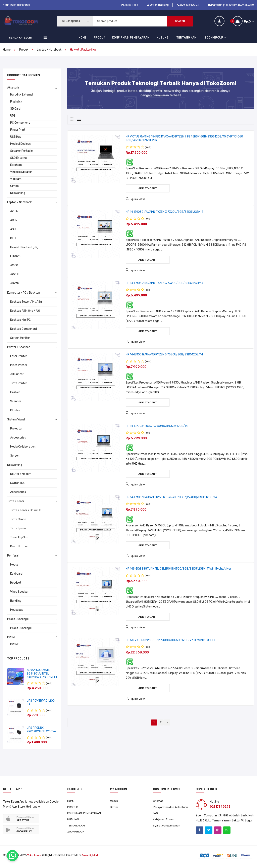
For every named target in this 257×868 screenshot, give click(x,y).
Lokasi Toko (130, 5)
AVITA (14, 213)
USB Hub (16, 139)
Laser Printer (19, 358)
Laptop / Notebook (49, 52)
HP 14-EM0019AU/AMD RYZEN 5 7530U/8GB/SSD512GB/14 (164, 360)
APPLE (14, 277)
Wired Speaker (19, 594)
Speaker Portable (21, 153)
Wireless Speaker (21, 174)
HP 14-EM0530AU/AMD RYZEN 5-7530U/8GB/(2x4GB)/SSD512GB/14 (171, 504)
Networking (18, 195)
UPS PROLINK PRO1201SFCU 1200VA (41, 732)
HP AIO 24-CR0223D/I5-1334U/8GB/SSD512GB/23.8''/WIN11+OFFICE (171, 649)
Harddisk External (22, 97)
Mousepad (17, 612)
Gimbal (15, 188)
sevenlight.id (91, 858)
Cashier (15, 394)
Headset (16, 585)
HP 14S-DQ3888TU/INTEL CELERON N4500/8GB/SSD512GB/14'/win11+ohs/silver (178, 576)
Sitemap (159, 803)
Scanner (16, 403)
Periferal (13, 558)
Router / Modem (21, 476)
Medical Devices (20, 146)
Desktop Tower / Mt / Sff (26, 304)
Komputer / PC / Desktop (24, 295)
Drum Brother (19, 549)
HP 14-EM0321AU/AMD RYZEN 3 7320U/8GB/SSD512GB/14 (164, 215)
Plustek (15, 413)
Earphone (16, 167)
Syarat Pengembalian (167, 829)
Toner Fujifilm (19, 540)
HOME (83, 40)
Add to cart (148, 191)
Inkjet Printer (19, 367)
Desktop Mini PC (20, 322)
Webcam (16, 181)
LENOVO (15, 259)
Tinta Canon (18, 522)
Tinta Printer (19, 385)
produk (24, 52)
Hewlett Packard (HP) (24, 250)
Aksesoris (13, 90)
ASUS (14, 232)
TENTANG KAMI (187, 40)
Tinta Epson (18, 531)
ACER (14, 222)
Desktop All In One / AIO (25, 313)
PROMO (12, 640)
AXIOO (14, 268)
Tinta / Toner (16, 503)
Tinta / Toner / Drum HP (26, 512)
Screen (15, 458)
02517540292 (188, 5)
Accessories (18, 440)
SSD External (19, 160)
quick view (135, 202)
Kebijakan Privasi (164, 823)
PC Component (20, 125)
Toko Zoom (35, 858)
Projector (16, 431)
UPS (13, 118)
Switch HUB (18, 485)
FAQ (156, 816)
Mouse (14, 567)
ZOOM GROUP (215, 40)
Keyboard (16, 576)
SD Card (15, 111)
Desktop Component (24, 331)
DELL (13, 241)
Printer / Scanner (18, 349)
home (7, 52)
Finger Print (18, 132)
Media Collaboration (23, 449)
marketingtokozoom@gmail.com (231, 5)
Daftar (114, 810)
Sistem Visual (16, 422)
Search (180, 22)
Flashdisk (16, 104)
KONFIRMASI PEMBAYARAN (131, 40)
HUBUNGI (163, 40)
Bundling (16, 603)
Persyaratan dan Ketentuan (171, 810)
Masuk (114, 803)
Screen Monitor (20, 340)
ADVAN (15, 286)
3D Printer (17, 376)
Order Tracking (158, 5)
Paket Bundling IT (18, 621)
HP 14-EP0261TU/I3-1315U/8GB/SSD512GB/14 (157, 432)
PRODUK (99, 40)
